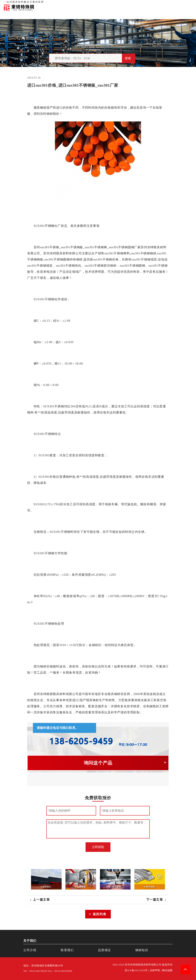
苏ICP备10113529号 (136, 970)
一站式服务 (175, 4)
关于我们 (138, 4)
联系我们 (162, 4)
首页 (129, 4)
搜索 (128, 58)
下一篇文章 (155, 900)
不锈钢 (50, 226)
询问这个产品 (98, 763)
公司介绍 (30, 950)
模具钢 (38, 108)
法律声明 (155, 970)
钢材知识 (188, 4)
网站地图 (167, 970)
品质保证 (150, 4)
